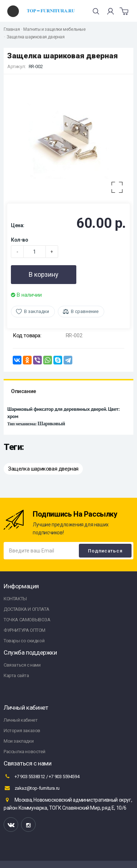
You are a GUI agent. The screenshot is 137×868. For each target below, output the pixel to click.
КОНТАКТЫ (15, 599)
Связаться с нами (22, 665)
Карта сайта (16, 675)
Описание (24, 391)
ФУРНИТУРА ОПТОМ (25, 630)
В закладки (37, 311)
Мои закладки (19, 741)
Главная (12, 29)
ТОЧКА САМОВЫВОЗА (27, 620)
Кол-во (20, 240)
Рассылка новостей (24, 752)
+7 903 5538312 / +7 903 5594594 (41, 776)
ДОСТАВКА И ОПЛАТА (26, 609)
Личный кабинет (21, 720)
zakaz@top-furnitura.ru (32, 788)
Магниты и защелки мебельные (54, 29)
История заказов (22, 731)
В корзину (44, 274)
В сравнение (85, 311)
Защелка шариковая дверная (36, 37)
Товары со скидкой (24, 641)
